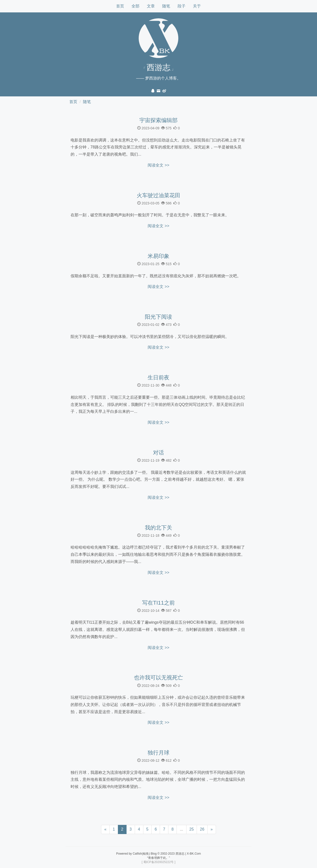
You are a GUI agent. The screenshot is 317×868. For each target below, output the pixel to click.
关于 (197, 6)
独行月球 (158, 753)
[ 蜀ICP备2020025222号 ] (158, 862)
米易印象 (158, 256)
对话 (158, 453)
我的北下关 (158, 528)
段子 (182, 6)
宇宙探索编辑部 (158, 120)
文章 (151, 6)
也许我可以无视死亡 (158, 678)
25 (192, 829)
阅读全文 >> (158, 165)
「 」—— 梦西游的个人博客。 (158, 72)
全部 (135, 6)
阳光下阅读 (158, 317)
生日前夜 (158, 378)
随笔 (166, 6)
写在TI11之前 (158, 603)
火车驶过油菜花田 (158, 196)
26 (202, 829)
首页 (120, 6)
